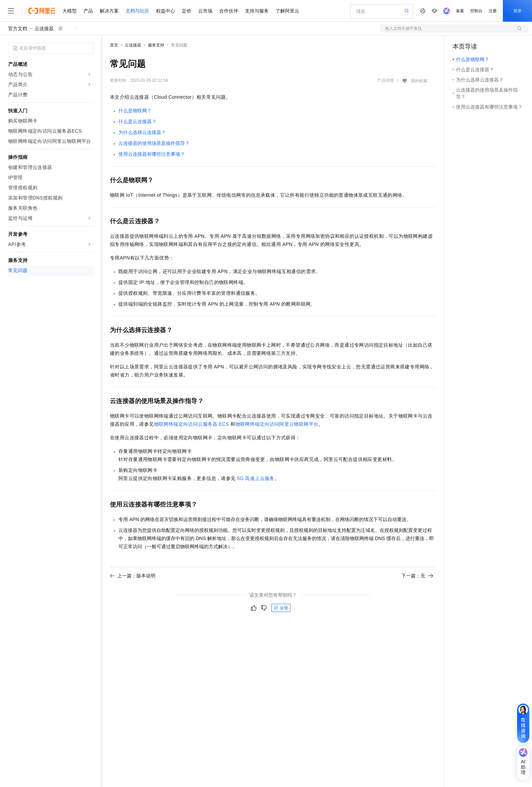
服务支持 (156, 45)
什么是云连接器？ (137, 121)
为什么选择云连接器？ (142, 132)
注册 (493, 11)
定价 (187, 11)
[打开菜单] (11, 11)
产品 (88, 11)
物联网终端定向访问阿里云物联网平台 (277, 424)
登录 (517, 11)
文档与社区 (137, 11)
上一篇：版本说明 (133, 576)
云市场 (205, 11)
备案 (460, 11)
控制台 (476, 11)
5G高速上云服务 (256, 478)
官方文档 (18, 28)
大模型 (70, 11)
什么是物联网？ (135, 111)
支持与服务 (257, 11)
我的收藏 (419, 81)
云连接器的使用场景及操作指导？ (154, 143)
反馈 (281, 608)
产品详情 (385, 80)
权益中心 (166, 11)
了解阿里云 (287, 11)
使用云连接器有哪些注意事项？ (152, 154)
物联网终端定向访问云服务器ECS (192, 424)
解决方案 (109, 11)
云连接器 (44, 28)
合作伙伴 (229, 11)
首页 (114, 45)
